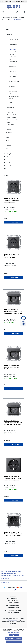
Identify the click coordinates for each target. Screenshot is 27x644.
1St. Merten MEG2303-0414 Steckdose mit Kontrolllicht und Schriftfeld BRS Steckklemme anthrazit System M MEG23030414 (13, 534)
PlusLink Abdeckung (13, 94)
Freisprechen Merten (13, 91)
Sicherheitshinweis (13, 613)
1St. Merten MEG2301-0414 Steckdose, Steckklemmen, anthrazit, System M (12, 200)
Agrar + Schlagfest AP (12, 115)
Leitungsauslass (12, 69)
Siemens (8, 140)
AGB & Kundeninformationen (13, 610)
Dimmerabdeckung (13, 62)
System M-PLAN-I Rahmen (14, 84)
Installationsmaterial (10, 157)
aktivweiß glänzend (14, 44)
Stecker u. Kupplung (11, 117)
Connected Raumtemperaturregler (13, 99)
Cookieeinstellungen (13, 608)
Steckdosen (11, 37)
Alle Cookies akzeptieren (14, 642)
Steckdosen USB (12, 57)
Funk (7, 148)
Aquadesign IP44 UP (12, 110)
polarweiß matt (13, 42)
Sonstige (12, 54)
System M (9, 35)
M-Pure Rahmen (12, 89)
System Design (10, 105)
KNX (6, 160)
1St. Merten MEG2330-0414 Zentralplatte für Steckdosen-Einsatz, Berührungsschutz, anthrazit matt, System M (13, 478)
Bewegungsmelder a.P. (12, 120)
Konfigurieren (14, 635)
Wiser (8, 122)
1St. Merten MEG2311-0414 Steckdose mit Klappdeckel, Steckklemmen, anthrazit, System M (12, 367)
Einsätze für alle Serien (12, 32)
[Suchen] (17, 12)
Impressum (13, 596)
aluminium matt (13, 47)
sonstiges (9, 130)
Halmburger (9, 146)
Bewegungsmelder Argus (14, 96)
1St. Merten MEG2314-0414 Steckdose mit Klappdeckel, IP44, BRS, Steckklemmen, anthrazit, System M (13, 423)
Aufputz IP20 (10, 112)
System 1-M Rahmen (13, 79)
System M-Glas (12, 86)
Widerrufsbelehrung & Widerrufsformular (13, 599)
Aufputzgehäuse (12, 76)
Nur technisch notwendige (14, 638)
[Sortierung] (13, 175)
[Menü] (3, 12)
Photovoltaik (8, 163)
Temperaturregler (12, 72)
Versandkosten (13, 620)
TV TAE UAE (11, 64)
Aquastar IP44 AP (11, 107)
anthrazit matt (13, 49)
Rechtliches (5, 582)
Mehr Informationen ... (13, 632)
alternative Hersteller (11, 151)
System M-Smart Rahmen (14, 81)
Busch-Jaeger (9, 132)
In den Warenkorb (14, 222)
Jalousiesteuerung (13, 74)
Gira (7, 27)
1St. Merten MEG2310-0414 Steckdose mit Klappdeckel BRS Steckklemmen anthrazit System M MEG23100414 (13, 311)
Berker (7, 138)
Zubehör (10, 102)
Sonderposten (8, 166)
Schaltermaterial (9, 24)
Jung (7, 135)
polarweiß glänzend (14, 39)
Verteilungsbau (8, 154)
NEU (6, 169)
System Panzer (10, 125)
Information (5, 579)
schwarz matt (13, 52)
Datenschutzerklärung (13, 605)
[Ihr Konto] (20, 12)
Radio (8, 127)
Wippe (10, 59)
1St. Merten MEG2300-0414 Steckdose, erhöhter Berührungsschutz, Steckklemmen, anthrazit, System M (12, 256)
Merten (8, 30)
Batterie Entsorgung (13, 603)
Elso (7, 143)
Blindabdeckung (12, 67)
